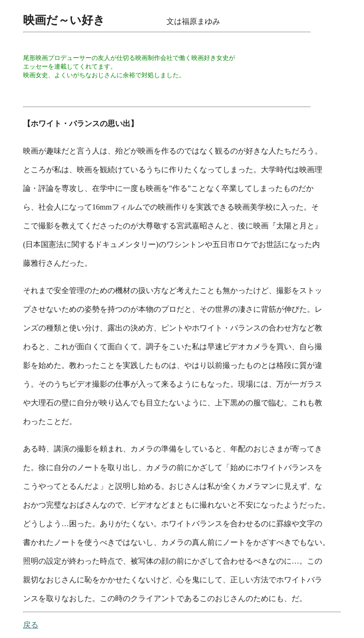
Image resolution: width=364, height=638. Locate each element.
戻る (31, 625)
